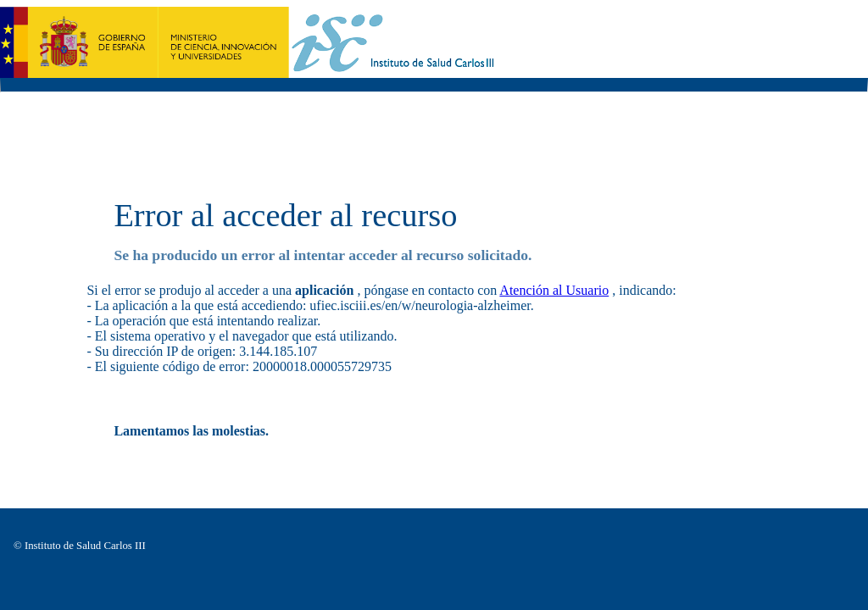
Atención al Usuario (554, 290)
